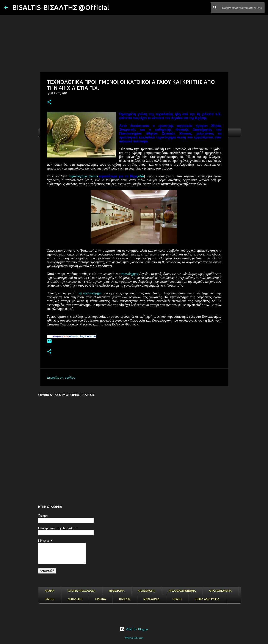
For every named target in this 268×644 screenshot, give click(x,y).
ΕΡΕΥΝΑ (101, 599)
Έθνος (66, 336)
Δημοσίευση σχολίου (61, 378)
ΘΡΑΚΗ (177, 599)
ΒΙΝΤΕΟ (50, 599)
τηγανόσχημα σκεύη (83, 176)
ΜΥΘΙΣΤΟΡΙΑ (117, 591)
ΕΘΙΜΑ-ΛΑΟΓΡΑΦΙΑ (207, 599)
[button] (49, 102)
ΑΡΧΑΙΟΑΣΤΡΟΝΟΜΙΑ (182, 591)
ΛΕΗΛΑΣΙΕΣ (75, 599)
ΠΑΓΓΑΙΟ (125, 599)
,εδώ (121, 176)
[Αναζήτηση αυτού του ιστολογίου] (242, 8)
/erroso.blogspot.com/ (83, 336)
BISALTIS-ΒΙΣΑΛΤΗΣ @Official (61, 7)
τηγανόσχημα (129, 274)
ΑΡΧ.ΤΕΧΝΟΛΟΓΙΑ (220, 591)
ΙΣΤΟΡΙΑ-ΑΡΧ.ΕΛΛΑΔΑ (82, 591)
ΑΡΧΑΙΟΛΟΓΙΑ (147, 591)
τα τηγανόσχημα (90, 293)
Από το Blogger (134, 629)
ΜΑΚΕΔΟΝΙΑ (151, 599)
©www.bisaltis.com (134, 638)
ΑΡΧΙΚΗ (50, 591)
